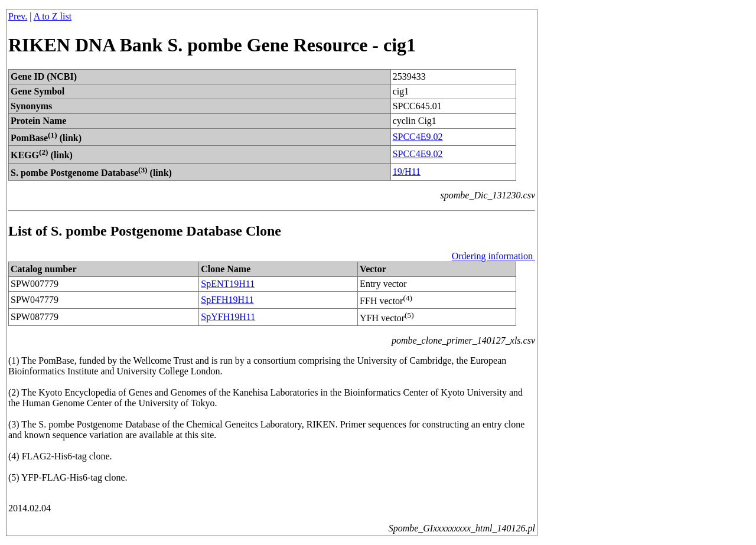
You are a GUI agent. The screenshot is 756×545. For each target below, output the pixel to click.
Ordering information (493, 256)
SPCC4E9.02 (418, 137)
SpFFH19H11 (227, 300)
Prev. (18, 16)
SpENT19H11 (228, 284)
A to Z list (53, 16)
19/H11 (407, 172)
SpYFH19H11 (228, 317)
